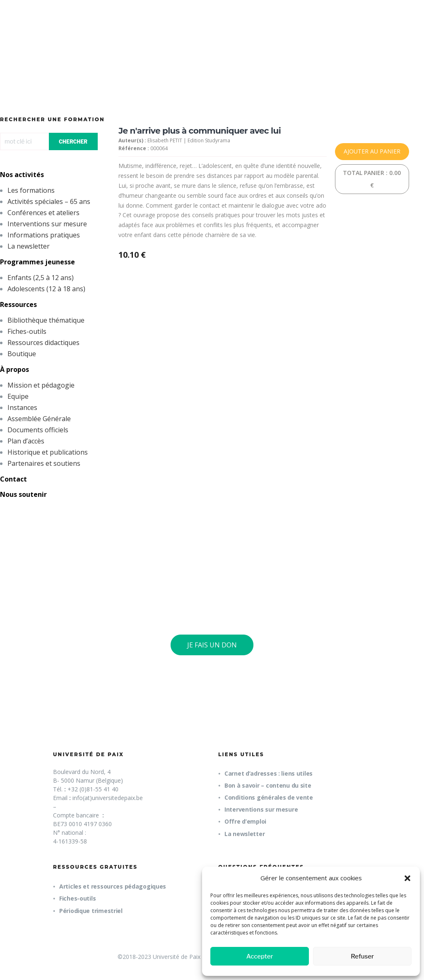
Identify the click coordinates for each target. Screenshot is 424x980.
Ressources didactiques (43, 343)
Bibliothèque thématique (46, 320)
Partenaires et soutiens (44, 463)
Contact (13, 479)
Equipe (18, 396)
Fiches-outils (27, 331)
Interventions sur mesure (47, 224)
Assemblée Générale (39, 419)
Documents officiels (38, 430)
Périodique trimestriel (91, 911)
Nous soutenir (23, 494)
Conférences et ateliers (43, 213)
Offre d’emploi (245, 821)
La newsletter (29, 246)
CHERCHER (73, 142)
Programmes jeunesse (37, 262)
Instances (22, 407)
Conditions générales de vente (269, 797)
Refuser (362, 956)
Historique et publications (48, 452)
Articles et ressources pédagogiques (113, 886)
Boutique (22, 354)
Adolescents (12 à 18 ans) (46, 289)
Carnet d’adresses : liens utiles (269, 773)
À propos (14, 369)
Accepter (260, 956)
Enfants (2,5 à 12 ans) (41, 278)
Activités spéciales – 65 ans (49, 201)
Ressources (18, 304)
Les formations (31, 190)
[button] (407, 878)
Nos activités (22, 175)
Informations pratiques (44, 235)
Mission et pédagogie (41, 385)
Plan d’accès (26, 441)
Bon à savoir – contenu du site (268, 785)
